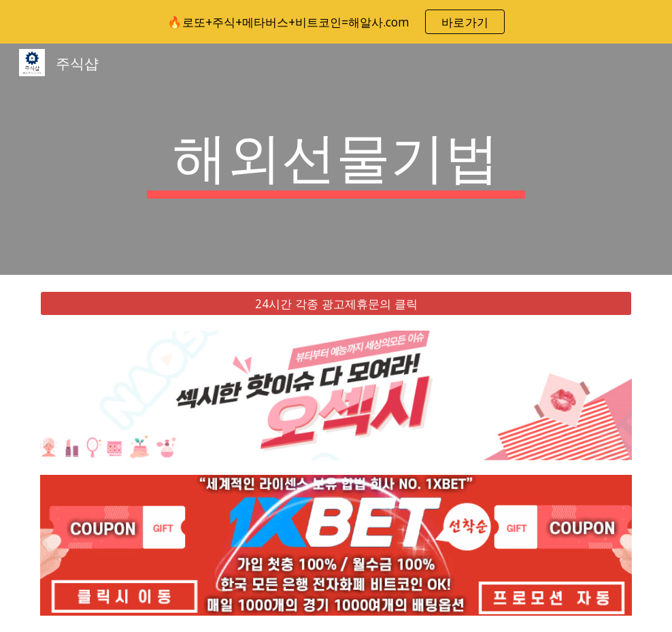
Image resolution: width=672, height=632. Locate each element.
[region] (336, 22)
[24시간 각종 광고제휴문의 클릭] (336, 304)
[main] (336, 159)
